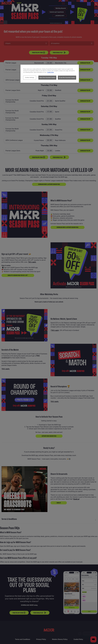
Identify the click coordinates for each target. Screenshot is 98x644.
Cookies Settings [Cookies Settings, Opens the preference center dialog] (30, 78)
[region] (50, 74)
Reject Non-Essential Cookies (47, 78)
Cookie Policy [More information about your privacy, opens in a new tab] (51, 72)
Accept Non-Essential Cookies (67, 78)
